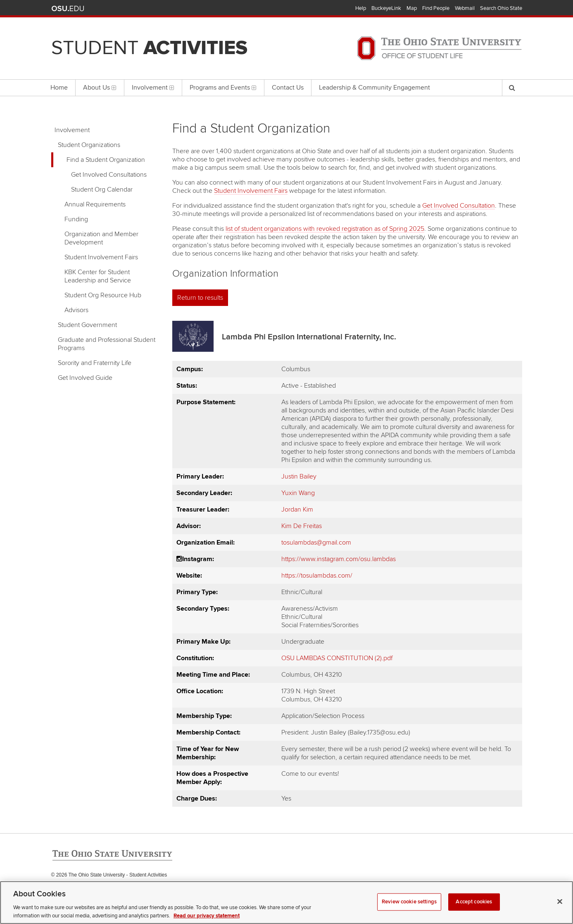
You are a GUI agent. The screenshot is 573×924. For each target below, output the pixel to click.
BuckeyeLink (386, 8)
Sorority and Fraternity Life (95, 363)
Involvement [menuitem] (153, 88)
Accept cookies (474, 911)
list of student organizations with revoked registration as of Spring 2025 (325, 229)
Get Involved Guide (85, 378)
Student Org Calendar (102, 190)
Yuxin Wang (298, 493)
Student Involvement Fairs (101, 257)
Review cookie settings (409, 911)
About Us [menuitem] (100, 88)
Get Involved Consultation (459, 206)
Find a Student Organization (106, 160)
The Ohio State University (68, 9)
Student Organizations (89, 145)
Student (149, 48)
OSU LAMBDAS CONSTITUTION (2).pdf (337, 658)
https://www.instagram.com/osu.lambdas (339, 559)
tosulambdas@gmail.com (316, 543)
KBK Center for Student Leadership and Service (98, 276)
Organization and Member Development (101, 238)
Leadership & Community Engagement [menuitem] (374, 88)
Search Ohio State (501, 8)
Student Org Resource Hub (103, 295)
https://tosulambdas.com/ (317, 576)
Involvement (72, 130)
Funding (76, 219)
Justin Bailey (299, 476)
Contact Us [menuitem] (288, 88)
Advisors (76, 310)
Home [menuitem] (59, 88)
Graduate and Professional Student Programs (107, 344)
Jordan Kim (297, 509)
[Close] (560, 911)
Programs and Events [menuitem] (223, 88)
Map (412, 8)
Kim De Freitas (302, 526)
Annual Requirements (95, 204)
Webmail (465, 8)
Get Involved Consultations (109, 175)
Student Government (87, 325)
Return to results (200, 298)
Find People (436, 8)
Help (361, 8)
